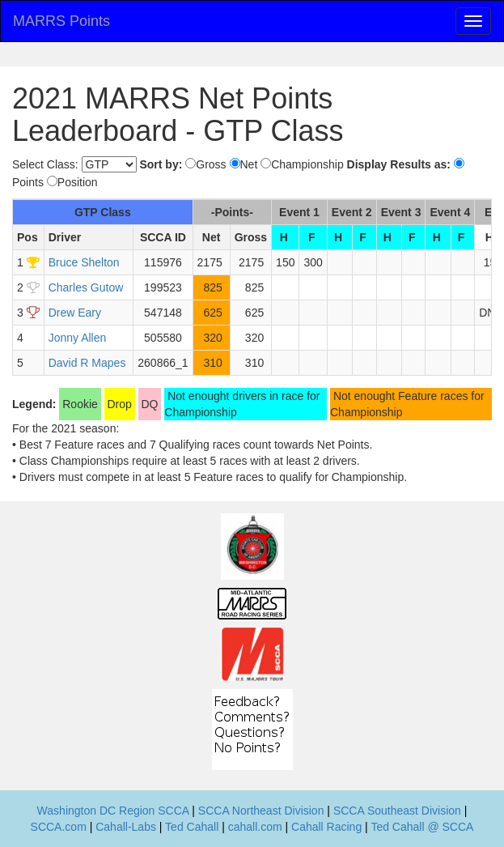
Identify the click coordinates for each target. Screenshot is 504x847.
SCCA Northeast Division (261, 811)
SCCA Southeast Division (397, 811)
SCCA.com (59, 827)
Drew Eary (75, 313)
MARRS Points (61, 21)
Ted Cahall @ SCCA (422, 827)
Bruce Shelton (84, 262)
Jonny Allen (78, 338)
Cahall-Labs (126, 827)
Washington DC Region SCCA (113, 811)
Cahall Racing (326, 827)
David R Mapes (87, 363)
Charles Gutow (86, 287)
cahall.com (255, 827)
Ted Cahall (192, 827)
